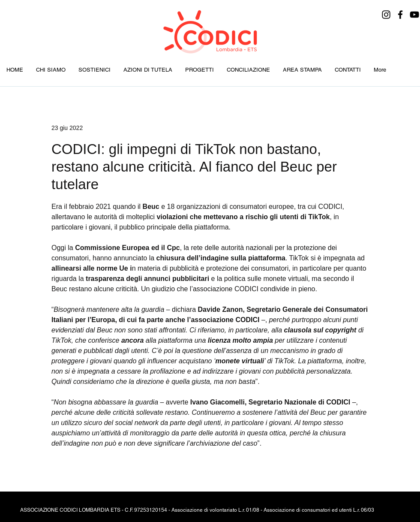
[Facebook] (400, 15)
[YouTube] (414, 15)
